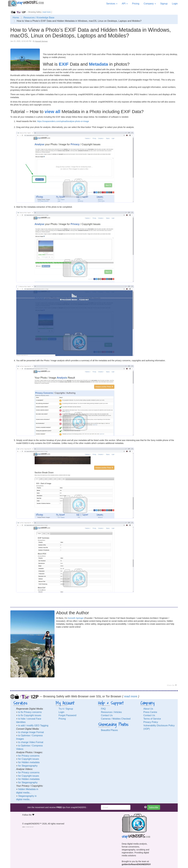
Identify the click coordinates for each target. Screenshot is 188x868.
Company (150, 4)
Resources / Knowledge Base (39, 18)
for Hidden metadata (29, 762)
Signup (164, 4)
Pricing (136, 4)
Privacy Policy (151, 722)
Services (112, 4)
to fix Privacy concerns (30, 712)
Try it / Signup (66, 709)
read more (47, 12)
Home (16, 18)
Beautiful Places (109, 730)
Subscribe (154, 807)
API (125, 4)
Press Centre (150, 712)
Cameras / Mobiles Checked (116, 719)
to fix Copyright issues (30, 715)
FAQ (103, 709)
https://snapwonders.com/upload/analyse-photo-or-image (63, 121)
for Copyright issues (29, 759)
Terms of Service (152, 719)
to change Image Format (31, 732)
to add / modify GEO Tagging (33, 725)
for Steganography (28, 766)
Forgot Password (67, 715)
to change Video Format (31, 742)
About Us (148, 709)
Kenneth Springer (41, 41)
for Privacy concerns (29, 756)
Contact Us (107, 715)
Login (175, 4)
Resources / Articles (111, 712)
